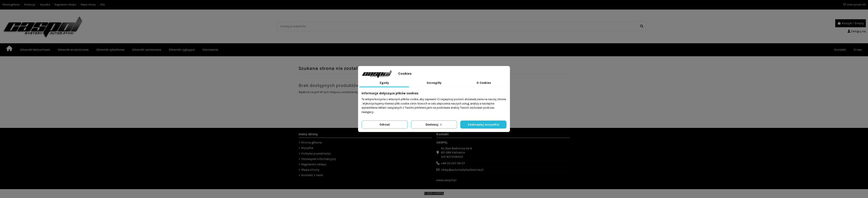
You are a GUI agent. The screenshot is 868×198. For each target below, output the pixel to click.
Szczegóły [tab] (434, 83)
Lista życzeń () (854, 5)
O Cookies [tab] (484, 83)
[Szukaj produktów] (642, 26)
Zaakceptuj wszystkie (483, 125)
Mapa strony (89, 5)
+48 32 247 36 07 (453, 163)
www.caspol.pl (446, 180)
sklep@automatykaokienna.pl (462, 170)
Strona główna (11, 5)
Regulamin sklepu (66, 5)
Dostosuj (434, 125)
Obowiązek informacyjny (319, 159)
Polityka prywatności (316, 154)
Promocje (30, 5)
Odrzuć (385, 125)
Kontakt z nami (312, 175)
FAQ (103, 5)
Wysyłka (45, 5)
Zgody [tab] (384, 83)
